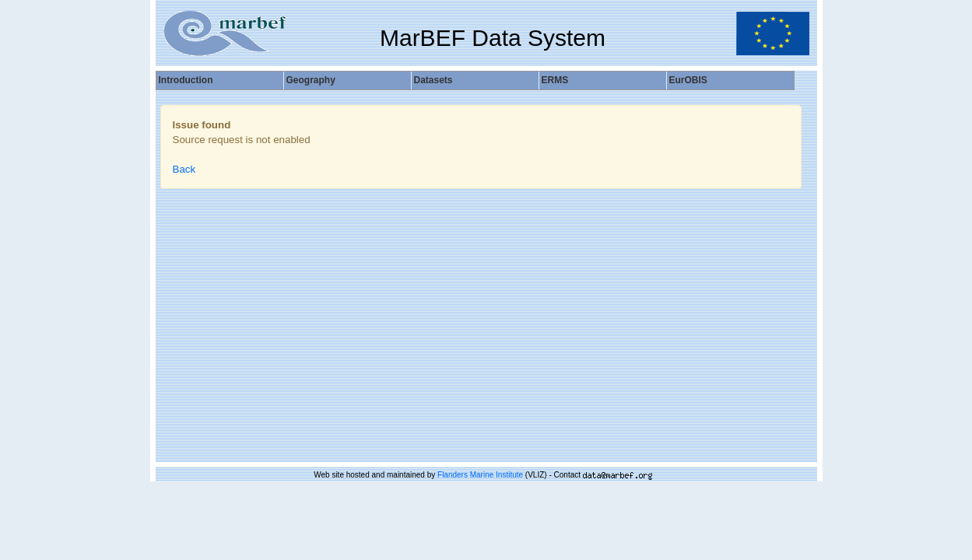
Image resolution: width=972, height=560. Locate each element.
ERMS (555, 80)
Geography (311, 80)
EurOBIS (688, 80)
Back (184, 169)
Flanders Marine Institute (480, 475)
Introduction (186, 80)
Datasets (433, 80)
